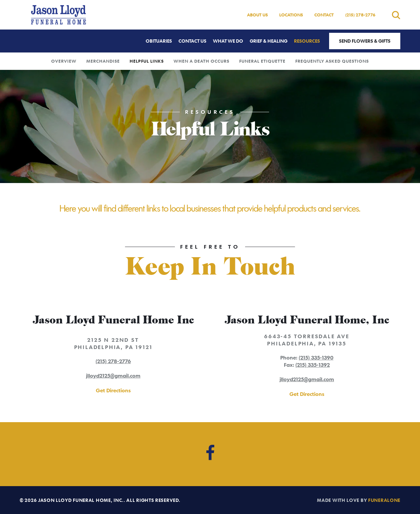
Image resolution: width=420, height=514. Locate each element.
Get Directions (113, 390)
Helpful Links (147, 61)
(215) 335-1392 (313, 365)
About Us (257, 15)
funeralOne (384, 500)
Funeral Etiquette (262, 61)
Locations (291, 15)
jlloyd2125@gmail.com (113, 376)
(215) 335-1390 (316, 358)
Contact (324, 15)
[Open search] (396, 15)
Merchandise (103, 61)
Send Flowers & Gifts (365, 41)
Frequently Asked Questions (332, 61)
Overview (64, 61)
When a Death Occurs (201, 61)
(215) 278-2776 (360, 15)
